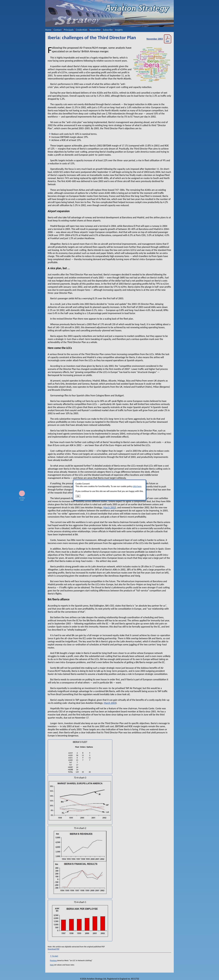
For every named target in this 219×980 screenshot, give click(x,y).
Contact (58, 30)
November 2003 (159, 39)
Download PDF (54, 949)
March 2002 (109, 507)
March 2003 (110, 703)
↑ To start (54, 956)
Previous (54, 960)
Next (52, 965)
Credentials (82, 30)
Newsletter (95, 30)
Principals (69, 30)
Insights (119, 30)
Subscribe (108, 30)
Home (48, 30)
